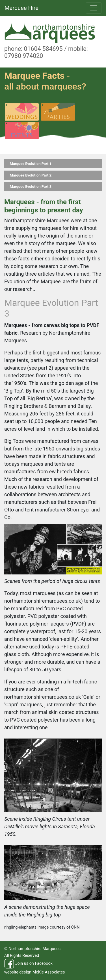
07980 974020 (24, 56)
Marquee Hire (21, 8)
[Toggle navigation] (94, 8)
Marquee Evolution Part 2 (31, 175)
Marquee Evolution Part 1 (31, 164)
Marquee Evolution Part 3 (31, 187)
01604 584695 (43, 49)
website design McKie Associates (35, 972)
